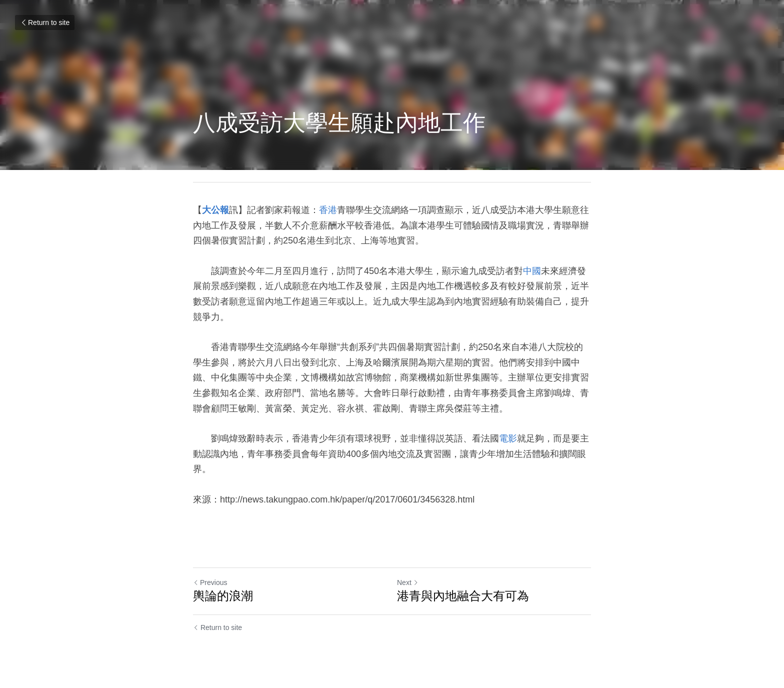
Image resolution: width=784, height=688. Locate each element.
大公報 (215, 210)
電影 (508, 438)
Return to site (45, 22)
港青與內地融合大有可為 (463, 596)
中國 (532, 271)
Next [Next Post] (408, 582)
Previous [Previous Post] (210, 582)
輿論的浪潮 (223, 596)
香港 (328, 210)
